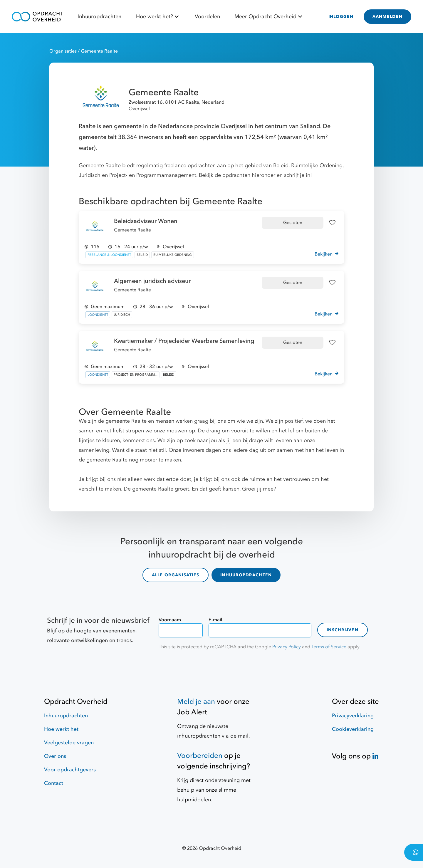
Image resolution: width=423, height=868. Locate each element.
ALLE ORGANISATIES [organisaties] (176, 575)
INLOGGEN (341, 17)
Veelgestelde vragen (69, 743)
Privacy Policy (287, 647)
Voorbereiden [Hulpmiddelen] (200, 756)
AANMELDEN (387, 17)
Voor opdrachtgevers (70, 770)
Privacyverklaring (353, 716)
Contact (54, 783)
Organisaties (64, 51)
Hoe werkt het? (158, 17)
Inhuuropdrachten (99, 17)
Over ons (55, 756)
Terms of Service (329, 647)
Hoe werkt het (61, 729)
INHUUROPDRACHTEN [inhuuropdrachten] (246, 575)
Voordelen (207, 17)
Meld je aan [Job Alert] (196, 702)
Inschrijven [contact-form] (343, 630)
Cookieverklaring (353, 729)
